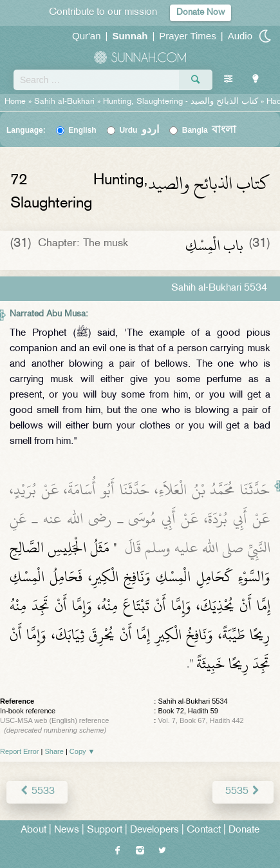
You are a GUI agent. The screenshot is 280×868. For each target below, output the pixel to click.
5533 (37, 792)
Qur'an (87, 36)
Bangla (210, 130)
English (82, 130)
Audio (240, 36)
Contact (204, 830)
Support (105, 830)
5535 (243, 792)
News (67, 830)
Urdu (139, 130)
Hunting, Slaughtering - (182, 102)
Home (15, 102)
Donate (244, 830)
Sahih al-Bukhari (64, 102)
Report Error (20, 751)
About (33, 830)
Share (54, 751)
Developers (154, 830)
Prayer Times (187, 36)
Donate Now (201, 13)
